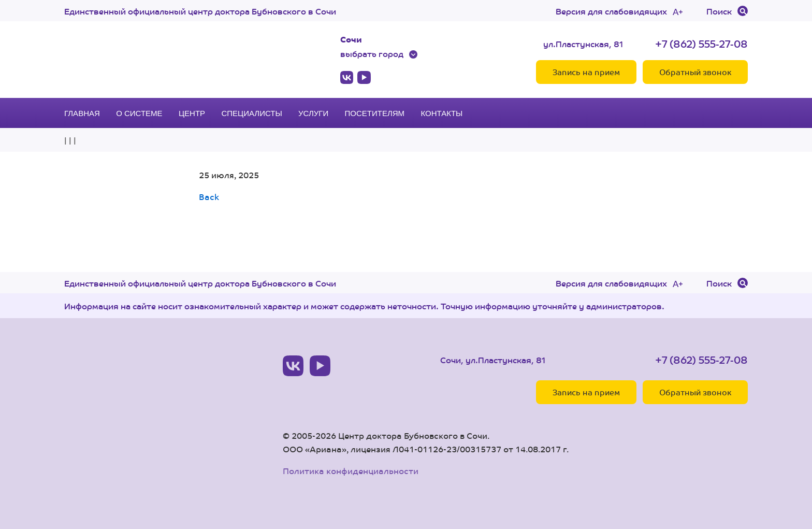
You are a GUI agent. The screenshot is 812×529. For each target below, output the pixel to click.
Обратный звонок (695, 72)
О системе (139, 113)
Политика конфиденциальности (351, 471)
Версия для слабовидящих (611, 11)
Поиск (719, 11)
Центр (192, 113)
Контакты (441, 113)
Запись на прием (586, 72)
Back (209, 197)
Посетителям (375, 113)
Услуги (313, 113)
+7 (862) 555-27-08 (701, 43)
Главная (82, 113)
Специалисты (251, 113)
